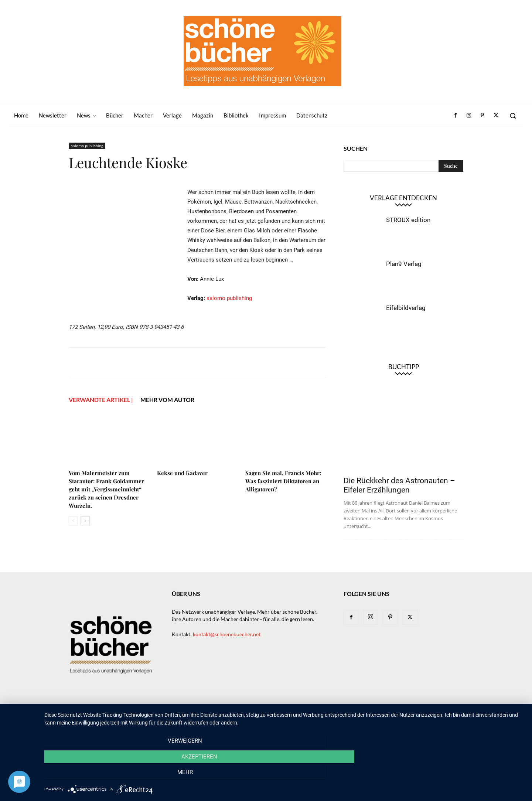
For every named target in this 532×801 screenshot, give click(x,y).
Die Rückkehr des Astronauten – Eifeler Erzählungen (399, 485)
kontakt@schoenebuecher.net (227, 643)
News (245, 718)
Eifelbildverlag (406, 308)
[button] (513, 116)
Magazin (348, 718)
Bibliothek (378, 718)
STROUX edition (408, 220)
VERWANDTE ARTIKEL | (101, 423)
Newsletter (217, 718)
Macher (320, 718)
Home (189, 718)
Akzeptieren (285, 776)
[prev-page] (73, 544)
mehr (453, 776)
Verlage (294, 718)
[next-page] (85, 544)
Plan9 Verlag (404, 264)
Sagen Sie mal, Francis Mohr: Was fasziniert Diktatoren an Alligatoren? (283, 504)
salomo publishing (87, 146)
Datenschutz (447, 718)
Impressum (412, 718)
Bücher (267, 718)
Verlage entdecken (403, 198)
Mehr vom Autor (167, 423)
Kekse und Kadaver (182, 496)
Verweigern (117, 776)
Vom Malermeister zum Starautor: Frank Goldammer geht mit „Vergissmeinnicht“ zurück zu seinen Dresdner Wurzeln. (106, 512)
